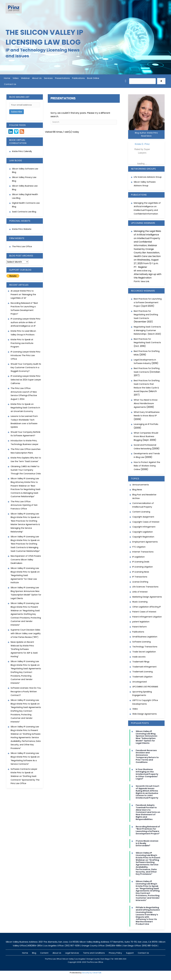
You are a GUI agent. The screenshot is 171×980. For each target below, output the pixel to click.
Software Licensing (142, 642)
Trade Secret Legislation (144, 652)
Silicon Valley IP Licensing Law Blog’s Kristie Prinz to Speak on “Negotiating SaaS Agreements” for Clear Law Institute (25, 575)
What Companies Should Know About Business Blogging (146, 436)
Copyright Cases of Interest (146, 522)
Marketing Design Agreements (147, 597)
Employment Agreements (145, 542)
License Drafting (140, 582)
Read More (146, 136)
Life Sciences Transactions (145, 587)
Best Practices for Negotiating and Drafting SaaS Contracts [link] (146, 315)
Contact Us (10, 84)
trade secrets (139, 657)
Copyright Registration (143, 537)
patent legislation (141, 622)
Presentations (62, 78)
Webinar (25, 78)
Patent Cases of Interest (144, 612)
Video (16, 78)
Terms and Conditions (94, 953)
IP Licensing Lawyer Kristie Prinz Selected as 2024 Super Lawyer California (26, 380)
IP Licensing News (141, 572)
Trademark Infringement (144, 667)
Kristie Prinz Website (22, 229)
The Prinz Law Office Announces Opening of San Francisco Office (24, 505)
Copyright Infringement (144, 527)
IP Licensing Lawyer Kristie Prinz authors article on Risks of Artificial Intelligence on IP (25, 322)
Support (130, 953)
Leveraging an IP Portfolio (146, 424)
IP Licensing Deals (141, 562)
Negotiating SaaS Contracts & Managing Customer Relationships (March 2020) (147, 330)
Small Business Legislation (145, 637)
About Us (37, 78)
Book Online (93, 78)
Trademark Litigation (142, 677)
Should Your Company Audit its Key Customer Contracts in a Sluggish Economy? (26, 368)
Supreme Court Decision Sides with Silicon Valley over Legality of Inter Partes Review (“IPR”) (26, 633)
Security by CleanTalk (92, 973)
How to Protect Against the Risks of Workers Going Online (147, 466)
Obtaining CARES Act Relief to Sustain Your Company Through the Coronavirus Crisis (26, 470)
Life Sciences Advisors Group (148, 177)
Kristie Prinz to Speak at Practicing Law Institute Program (22, 343)
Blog (34, 953)
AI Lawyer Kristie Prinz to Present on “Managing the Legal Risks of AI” (23, 294)
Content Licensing (141, 512)
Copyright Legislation (143, 532)
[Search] (84, 122)
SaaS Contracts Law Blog (24, 212)
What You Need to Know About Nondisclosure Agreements (146, 403)
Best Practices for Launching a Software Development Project (148, 302)
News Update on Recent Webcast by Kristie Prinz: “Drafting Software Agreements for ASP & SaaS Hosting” (24, 649)
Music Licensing (140, 602)
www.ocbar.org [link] (144, 271)
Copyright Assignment (143, 517)
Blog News (137, 490)
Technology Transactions (145, 647)
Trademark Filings (141, 662)
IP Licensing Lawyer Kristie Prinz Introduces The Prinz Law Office (25, 355)
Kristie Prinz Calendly (22, 151)
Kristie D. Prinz (142, 144)
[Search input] (142, 81)
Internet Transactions (143, 552)
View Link (145, 281)
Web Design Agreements (145, 714)
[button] (161, 81)
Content (44, 953)
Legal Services (72, 953)
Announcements (141, 485)
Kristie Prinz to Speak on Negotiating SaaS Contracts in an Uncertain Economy (25, 408)
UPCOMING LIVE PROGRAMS (145, 687)
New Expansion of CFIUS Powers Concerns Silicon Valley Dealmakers (26, 560)
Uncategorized (139, 682)
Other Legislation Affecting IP (147, 607)
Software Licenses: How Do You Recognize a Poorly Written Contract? (26, 691)
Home (7, 78)
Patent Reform (140, 627)
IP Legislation (139, 557)
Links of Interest (140, 592)
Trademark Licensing (142, 672)
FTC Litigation (139, 547)
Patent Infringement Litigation (147, 617)
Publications (78, 78)
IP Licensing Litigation (143, 567)
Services (48, 78)
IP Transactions (140, 577)
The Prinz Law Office (22, 246)
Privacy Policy (115, 953)
